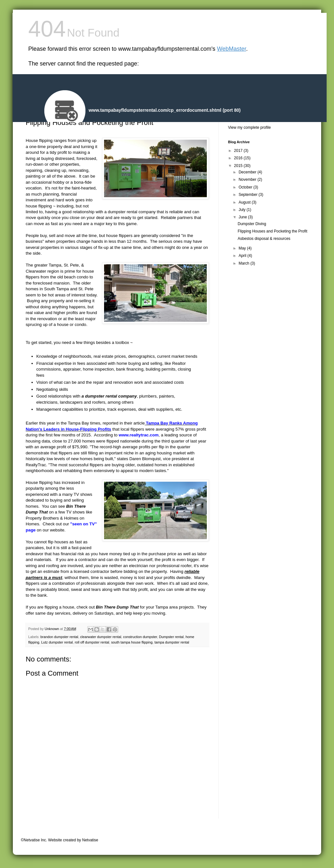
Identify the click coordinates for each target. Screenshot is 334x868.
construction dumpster (140, 637)
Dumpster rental (171, 637)
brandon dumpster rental (59, 637)
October (246, 187)
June (243, 217)
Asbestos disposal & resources (264, 239)
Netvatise (90, 840)
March (245, 263)
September (249, 195)
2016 (239, 158)
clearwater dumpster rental (101, 637)
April (243, 256)
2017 (239, 151)
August (245, 202)
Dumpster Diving (252, 224)
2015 (239, 166)
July (243, 210)
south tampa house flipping (132, 642)
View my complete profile (249, 127)
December (248, 172)
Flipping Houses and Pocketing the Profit (272, 231)
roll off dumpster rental (92, 642)
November (248, 180)
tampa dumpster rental (172, 642)
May (243, 248)
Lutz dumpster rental (57, 642)
